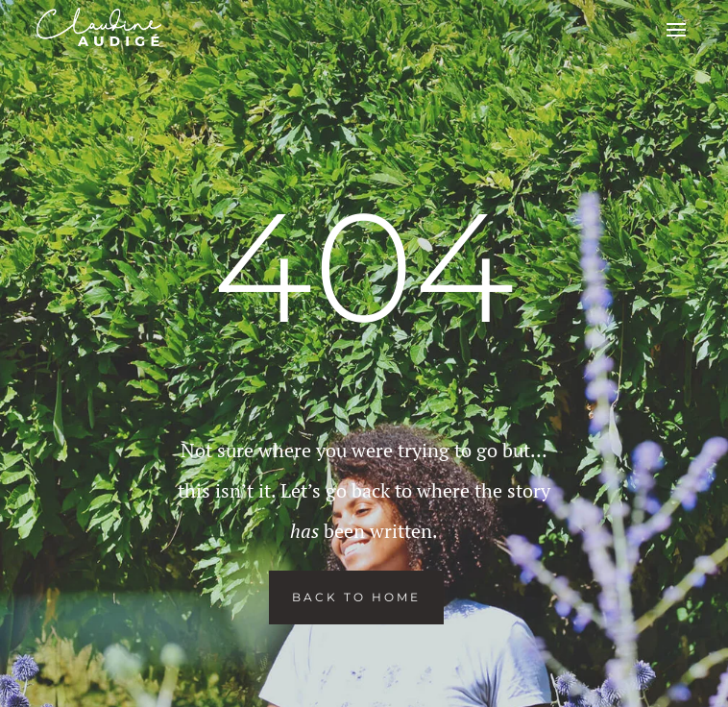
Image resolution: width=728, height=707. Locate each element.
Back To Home (356, 597)
